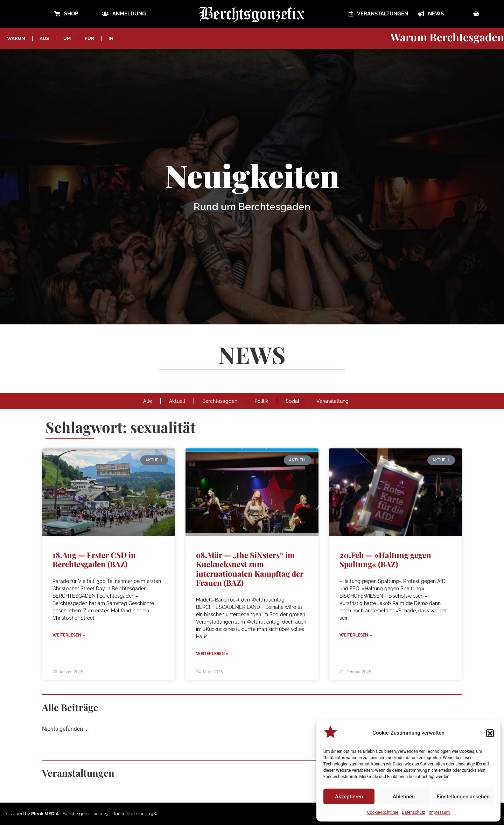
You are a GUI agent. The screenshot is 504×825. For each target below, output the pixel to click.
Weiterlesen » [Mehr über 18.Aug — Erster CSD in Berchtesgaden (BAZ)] (69, 635)
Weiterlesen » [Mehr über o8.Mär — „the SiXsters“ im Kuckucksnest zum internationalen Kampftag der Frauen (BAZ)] (212, 654)
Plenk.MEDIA (45, 814)
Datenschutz (414, 812)
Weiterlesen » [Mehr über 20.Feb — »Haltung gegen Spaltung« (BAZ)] (356, 635)
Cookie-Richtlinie (383, 812)
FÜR (90, 38)
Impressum (439, 812)
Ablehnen (404, 797)
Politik (261, 401)
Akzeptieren (349, 797)
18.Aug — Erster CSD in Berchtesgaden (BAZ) (94, 559)
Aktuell (177, 401)
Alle (148, 401)
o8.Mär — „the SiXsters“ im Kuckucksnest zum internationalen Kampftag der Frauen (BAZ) (250, 569)
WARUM (16, 38)
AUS (44, 38)
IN (111, 38)
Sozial (292, 401)
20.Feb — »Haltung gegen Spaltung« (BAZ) (385, 559)
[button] (490, 733)
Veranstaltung (332, 401)
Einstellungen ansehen (463, 797)
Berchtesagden (220, 401)
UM (67, 38)
